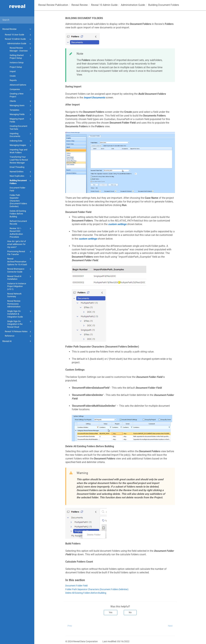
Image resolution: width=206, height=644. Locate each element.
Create (13, 76)
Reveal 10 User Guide (18, 35)
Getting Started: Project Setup (21, 57)
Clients (21, 101)
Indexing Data (21, 141)
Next (170, 626)
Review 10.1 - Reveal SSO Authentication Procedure (21, 232)
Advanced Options (18, 85)
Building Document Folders (21, 182)
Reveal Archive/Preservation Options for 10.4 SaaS (20, 261)
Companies (21, 90)
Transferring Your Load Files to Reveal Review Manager (19, 160)
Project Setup (16, 67)
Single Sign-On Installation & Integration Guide (20, 314)
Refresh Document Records (18, 223)
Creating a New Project (17, 95)
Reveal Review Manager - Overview (21, 49)
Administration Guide (20, 44)
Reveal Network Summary (14, 295)
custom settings (117, 224)
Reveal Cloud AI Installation (20, 278)
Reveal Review (17, 29)
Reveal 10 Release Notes (18, 332)
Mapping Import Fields (21, 120)
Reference (18, 336)
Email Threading (17, 167)
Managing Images (21, 145)
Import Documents (94, 98)
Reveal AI (17, 341)
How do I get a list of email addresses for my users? (17, 244)
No (130, 612)
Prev (70, 626)
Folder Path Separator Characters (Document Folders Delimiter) (18, 201)
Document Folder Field (17, 189)
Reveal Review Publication (53, 5)
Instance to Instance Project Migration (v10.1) (17, 286)
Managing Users (21, 106)
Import (13, 71)
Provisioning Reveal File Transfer (20, 253)
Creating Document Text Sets (18, 128)
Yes (111, 612)
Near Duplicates (21, 176)
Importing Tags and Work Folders (18, 151)
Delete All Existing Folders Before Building (18, 214)
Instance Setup (17, 63)
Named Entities (21, 172)
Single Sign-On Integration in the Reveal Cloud (20, 324)
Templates (21, 110)
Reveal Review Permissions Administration (14, 304)
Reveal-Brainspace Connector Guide (20, 270)
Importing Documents (21, 135)
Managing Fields (21, 115)
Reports (13, 80)
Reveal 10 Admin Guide (18, 39)
